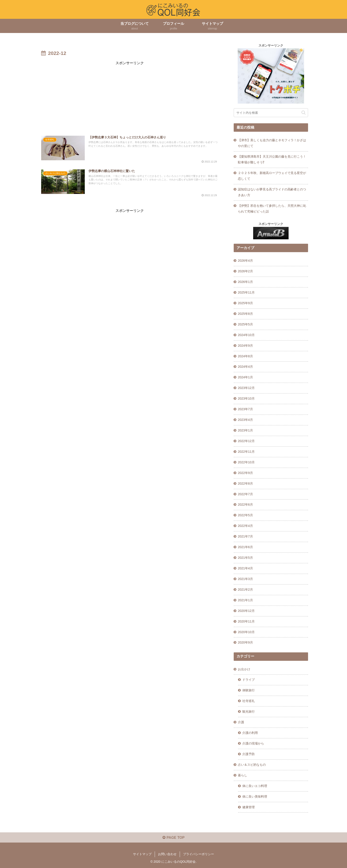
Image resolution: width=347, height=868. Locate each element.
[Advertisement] (130, 97)
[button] (304, 113)
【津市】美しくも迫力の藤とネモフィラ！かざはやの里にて (272, 143)
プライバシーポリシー (199, 854)
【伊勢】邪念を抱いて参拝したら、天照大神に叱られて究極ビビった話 (272, 209)
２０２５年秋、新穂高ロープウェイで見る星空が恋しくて (272, 176)
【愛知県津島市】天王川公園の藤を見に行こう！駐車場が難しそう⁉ (272, 159)
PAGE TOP (173, 838)
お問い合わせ (167, 854)
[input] (271, 113)
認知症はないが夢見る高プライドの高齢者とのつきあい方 (272, 192)
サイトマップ (142, 854)
